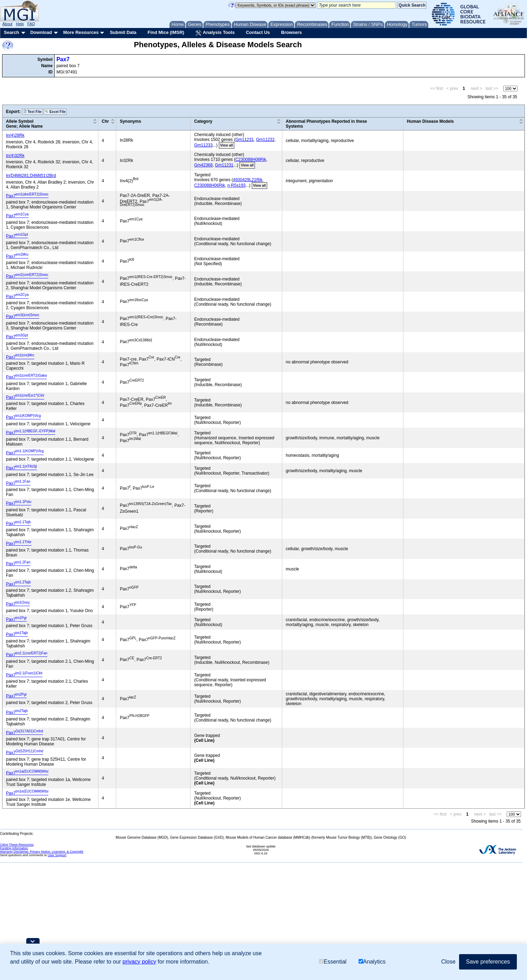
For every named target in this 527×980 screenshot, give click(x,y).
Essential (333, 962)
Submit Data (123, 32)
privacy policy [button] (139, 962)
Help (20, 24)
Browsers (292, 32)
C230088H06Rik (251, 159)
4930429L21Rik (248, 180)
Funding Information (14, 848)
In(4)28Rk (15, 135)
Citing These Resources (17, 845)
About (8, 24)
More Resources (81, 32)
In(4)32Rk (15, 156)
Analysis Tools (215, 33)
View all (227, 145)
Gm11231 (245, 140)
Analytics (372, 962)
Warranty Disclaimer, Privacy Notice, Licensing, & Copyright (42, 852)
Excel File (55, 112)
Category (203, 121)
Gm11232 (265, 140)
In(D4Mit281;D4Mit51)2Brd (31, 176)
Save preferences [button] (488, 962)
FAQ (31, 24)
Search (11, 32)
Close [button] (448, 962)
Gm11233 (203, 145)
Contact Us (258, 32)
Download (41, 32)
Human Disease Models (430, 121)
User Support (57, 855)
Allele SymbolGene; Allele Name (24, 124)
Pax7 (63, 59)
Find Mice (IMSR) (166, 32)
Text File (32, 112)
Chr (106, 121)
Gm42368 (203, 165)
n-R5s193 (236, 185)
